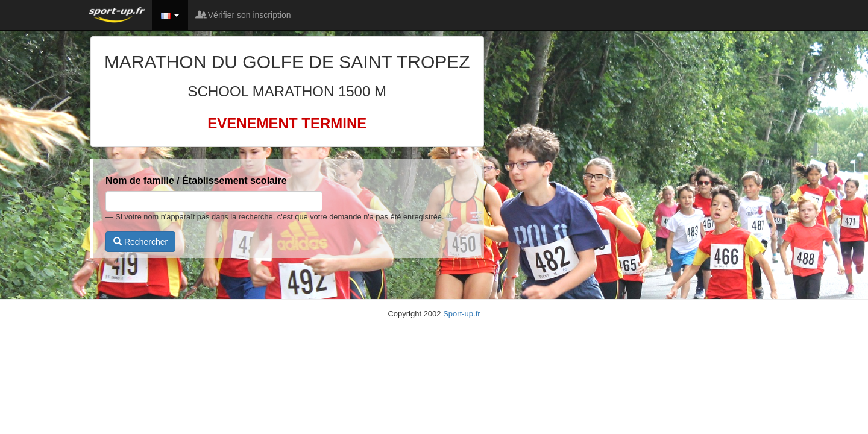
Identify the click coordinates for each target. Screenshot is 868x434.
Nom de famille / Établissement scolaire (196, 181)
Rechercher (140, 242)
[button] (170, 15)
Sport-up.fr (461, 314)
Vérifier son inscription (244, 15)
